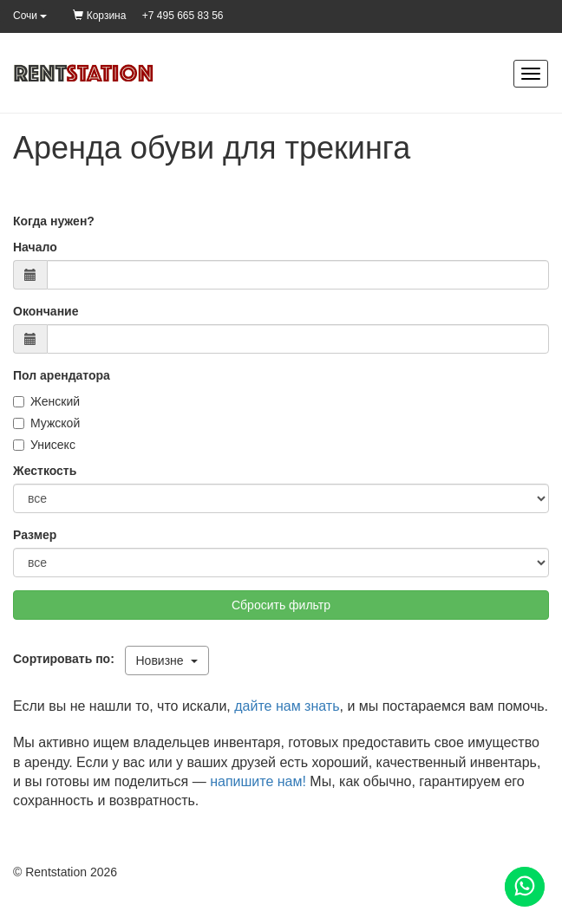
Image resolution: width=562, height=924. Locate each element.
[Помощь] (525, 887)
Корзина (99, 16)
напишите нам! (258, 781)
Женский (46, 401)
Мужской (46, 423)
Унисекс (44, 445)
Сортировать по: (67, 659)
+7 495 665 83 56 (183, 16)
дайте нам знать (287, 706)
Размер (35, 535)
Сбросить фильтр (281, 605)
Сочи (30, 16)
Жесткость (45, 471)
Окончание (46, 311)
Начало (35, 247)
